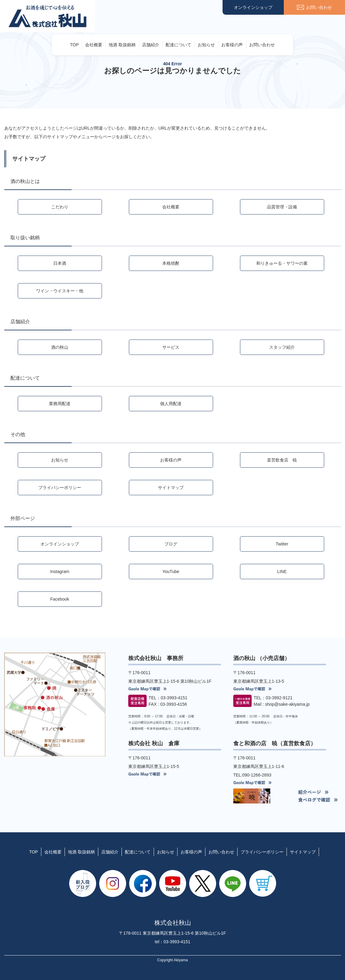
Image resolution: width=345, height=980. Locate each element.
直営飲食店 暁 (282, 460)
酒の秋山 (60, 347)
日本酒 (60, 263)
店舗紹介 (151, 45)
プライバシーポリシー (60, 488)
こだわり (60, 207)
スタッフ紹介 (282, 347)
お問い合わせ (262, 45)
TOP (75, 45)
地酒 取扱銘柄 (122, 45)
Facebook (60, 599)
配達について (178, 45)
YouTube (171, 572)
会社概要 (94, 45)
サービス (171, 347)
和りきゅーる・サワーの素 (282, 263)
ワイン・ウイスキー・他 (60, 291)
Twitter (282, 544)
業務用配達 (60, 404)
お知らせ (206, 45)
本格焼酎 (171, 263)
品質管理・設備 (282, 207)
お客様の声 (232, 45)
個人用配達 (171, 404)
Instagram (60, 572)
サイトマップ (171, 488)
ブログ (171, 544)
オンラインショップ (253, 7)
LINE (282, 572)
